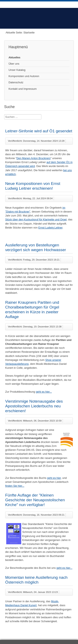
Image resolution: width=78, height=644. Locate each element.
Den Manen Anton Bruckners (33, 158)
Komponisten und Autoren (24, 76)
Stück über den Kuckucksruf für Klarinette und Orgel (36, 219)
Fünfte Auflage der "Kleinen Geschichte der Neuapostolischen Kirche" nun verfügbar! (35, 500)
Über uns (14, 64)
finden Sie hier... (15, 486)
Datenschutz (16, 82)
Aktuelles (14, 57)
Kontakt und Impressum (23, 89)
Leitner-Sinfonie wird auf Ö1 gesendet (39, 131)
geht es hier (54, 478)
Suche (4, 114)
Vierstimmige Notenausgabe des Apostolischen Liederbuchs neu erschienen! (34, 406)
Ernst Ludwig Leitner (50, 228)
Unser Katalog (17, 70)
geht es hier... (44, 392)
